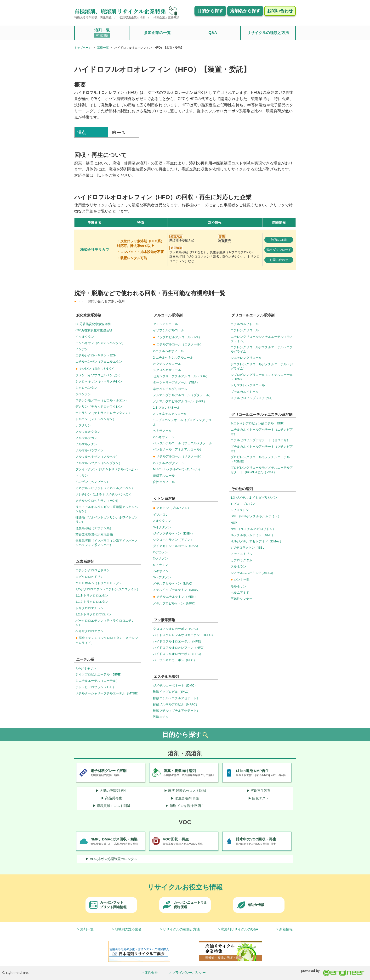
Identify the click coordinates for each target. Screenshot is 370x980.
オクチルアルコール (167, 364)
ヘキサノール (162, 431)
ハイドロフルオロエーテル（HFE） (178, 641)
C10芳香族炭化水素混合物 (94, 330)
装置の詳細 (279, 240)
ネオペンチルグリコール (170, 389)
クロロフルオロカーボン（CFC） (176, 629)
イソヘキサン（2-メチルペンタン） (100, 343)
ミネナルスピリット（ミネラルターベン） (105, 488)
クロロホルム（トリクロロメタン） (100, 583)
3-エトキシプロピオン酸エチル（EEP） (259, 423)
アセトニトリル (242, 554)
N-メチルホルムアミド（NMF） (253, 535)
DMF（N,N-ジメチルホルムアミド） (256, 516)
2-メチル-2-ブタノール (169, 463)
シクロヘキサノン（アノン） (173, 540)
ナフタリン (83, 425)
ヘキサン (82, 476)
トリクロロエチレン (89, 608)
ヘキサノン (161, 571)
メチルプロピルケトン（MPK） (175, 603)
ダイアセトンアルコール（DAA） (176, 546)
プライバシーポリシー (189, 973)
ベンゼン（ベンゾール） (93, 482)
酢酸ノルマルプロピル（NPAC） (176, 704)
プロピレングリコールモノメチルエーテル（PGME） (260, 459)
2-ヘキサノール (164, 437)
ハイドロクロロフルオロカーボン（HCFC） (184, 635)
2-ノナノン (161, 558)
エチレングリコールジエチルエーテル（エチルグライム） (262, 349)
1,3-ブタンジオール (167, 408)
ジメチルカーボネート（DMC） (175, 685)
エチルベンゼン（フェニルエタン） (100, 362)
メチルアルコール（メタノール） (178, 456)
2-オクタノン (162, 521)
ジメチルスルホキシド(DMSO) (252, 573)
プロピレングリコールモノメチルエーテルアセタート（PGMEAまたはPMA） (262, 470)
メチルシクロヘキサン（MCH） (98, 501)
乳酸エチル (161, 717)
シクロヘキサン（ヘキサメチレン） (100, 381)
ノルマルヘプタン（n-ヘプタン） (99, 463)
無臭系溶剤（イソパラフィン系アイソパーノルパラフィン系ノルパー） (107, 543)
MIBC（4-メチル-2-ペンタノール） (177, 469)
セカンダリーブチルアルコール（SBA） (181, 376)
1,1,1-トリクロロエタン (92, 595)
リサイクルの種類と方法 (268, 33)
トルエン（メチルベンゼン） (96, 419)
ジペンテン (83, 394)
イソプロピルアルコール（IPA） (177, 337)
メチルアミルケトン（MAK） (174, 583)
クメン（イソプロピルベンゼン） (99, 375)
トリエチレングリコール (248, 385)
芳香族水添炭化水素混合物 (94, 534)
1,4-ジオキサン (86, 668)
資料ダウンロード (279, 250)
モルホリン (238, 586)
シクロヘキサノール (167, 370)
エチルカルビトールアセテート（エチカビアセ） (262, 432)
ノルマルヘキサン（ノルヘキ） (97, 457)
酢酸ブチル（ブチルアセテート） (176, 711)
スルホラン (238, 566)
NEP (234, 523)
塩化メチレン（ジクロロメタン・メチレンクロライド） (107, 640)
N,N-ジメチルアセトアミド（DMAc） (257, 541)
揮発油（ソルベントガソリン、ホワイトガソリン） (107, 520)
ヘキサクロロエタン (89, 631)
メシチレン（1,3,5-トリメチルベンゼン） (104, 494)
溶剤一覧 (102, 33)
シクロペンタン (86, 388)
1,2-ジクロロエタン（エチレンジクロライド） (108, 589)
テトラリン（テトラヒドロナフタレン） (103, 413)
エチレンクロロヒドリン (93, 570)
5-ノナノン (161, 565)
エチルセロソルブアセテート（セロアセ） (260, 440)
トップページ (83, 48)
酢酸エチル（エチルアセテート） (176, 698)
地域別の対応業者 (128, 929)
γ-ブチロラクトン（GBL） (249, 548)
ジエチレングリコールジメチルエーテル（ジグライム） (262, 366)
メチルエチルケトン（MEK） (175, 597)
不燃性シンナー (242, 599)
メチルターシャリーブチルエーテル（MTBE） (108, 693)
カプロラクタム (242, 560)
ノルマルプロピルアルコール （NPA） (180, 401)
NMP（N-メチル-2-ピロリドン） (253, 529)
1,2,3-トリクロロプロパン (93, 614)
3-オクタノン (162, 527)
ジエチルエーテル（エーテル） (97, 681)
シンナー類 (240, 579)
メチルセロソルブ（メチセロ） (252, 398)
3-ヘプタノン (162, 577)
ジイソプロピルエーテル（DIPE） (99, 674)
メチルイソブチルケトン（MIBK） (177, 590)
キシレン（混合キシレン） (96, 369)
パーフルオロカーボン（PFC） (175, 660)
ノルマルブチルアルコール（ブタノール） (183, 395)
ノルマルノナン (86, 444)
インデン (82, 349)
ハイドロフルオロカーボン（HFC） (178, 654)
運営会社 (151, 973)
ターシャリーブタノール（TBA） (176, 382)
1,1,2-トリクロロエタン (92, 602)
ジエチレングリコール (246, 358)
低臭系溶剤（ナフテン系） (94, 528)
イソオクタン (85, 337)
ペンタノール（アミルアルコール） (178, 449)
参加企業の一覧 (157, 33)
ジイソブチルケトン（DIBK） (174, 533)
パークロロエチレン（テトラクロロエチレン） (105, 623)
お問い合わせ (279, 260)
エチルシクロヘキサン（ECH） (97, 355)
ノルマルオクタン (88, 432)
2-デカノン (161, 552)
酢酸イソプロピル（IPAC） (172, 692)
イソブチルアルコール (169, 330)
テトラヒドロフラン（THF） (96, 687)
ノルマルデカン (86, 438)
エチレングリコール (245, 330)
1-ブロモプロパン (243, 504)
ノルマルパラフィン (89, 450)
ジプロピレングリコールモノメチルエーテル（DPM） (262, 377)
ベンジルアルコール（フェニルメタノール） (184, 443)
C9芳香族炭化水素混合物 (93, 324)
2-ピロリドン (240, 510)
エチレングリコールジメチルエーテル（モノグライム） (262, 339)
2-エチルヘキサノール (168, 351)
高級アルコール (164, 476)
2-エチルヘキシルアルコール (173, 358)
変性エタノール (164, 482)
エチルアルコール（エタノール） (178, 344)
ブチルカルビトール (245, 392)
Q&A (213, 33)
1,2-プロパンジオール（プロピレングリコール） (184, 422)
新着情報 (286, 929)
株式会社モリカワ (95, 250)
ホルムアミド (240, 593)
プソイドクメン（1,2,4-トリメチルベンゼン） (107, 469)
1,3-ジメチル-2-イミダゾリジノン (254, 498)
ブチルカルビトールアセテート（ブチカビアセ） (262, 449)
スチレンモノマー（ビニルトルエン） (102, 400)
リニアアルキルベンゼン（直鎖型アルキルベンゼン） (107, 509)
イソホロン (161, 515)
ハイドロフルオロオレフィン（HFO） (180, 648)
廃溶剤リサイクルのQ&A (239, 929)
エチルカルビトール (245, 324)
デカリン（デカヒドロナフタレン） (100, 407)
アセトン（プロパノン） (172, 508)
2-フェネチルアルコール (170, 414)
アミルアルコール (165, 324)
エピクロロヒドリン (89, 577)
